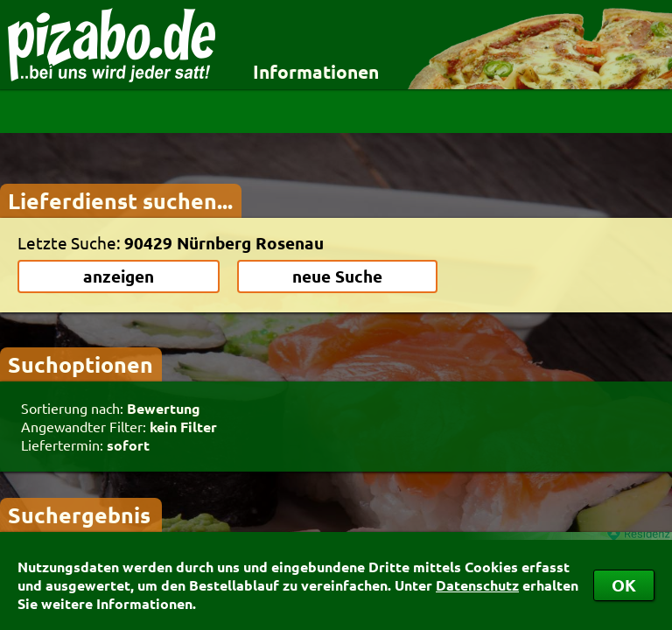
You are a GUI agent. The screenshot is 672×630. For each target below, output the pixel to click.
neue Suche (337, 276)
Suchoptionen (80, 364)
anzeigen (119, 276)
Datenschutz (477, 585)
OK (624, 585)
